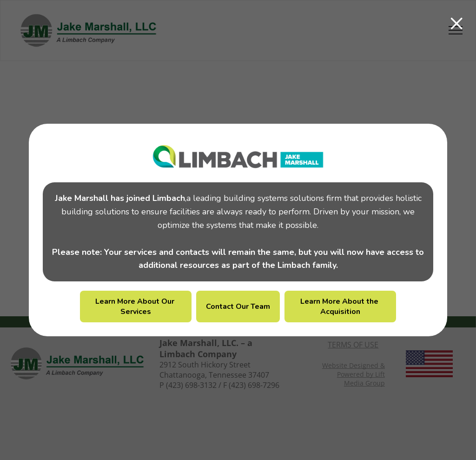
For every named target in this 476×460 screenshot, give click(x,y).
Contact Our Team (238, 307)
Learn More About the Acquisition (340, 307)
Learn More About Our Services (136, 307)
